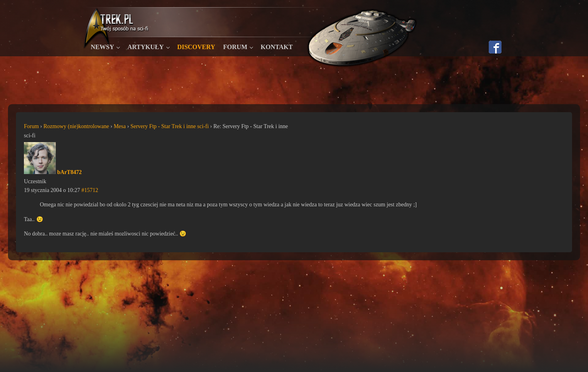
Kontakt (277, 47)
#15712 (90, 190)
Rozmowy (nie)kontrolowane (76, 126)
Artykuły (146, 47)
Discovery (196, 47)
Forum (235, 47)
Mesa (120, 126)
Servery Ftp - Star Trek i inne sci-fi (169, 126)
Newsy (103, 47)
